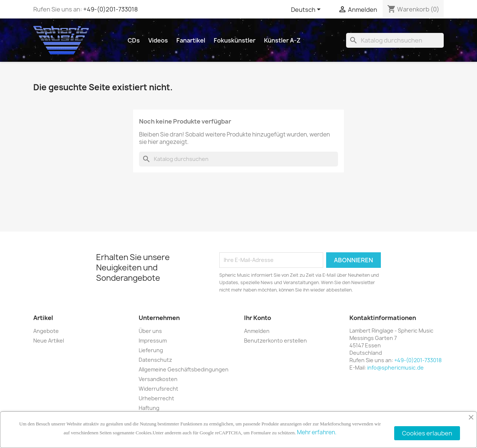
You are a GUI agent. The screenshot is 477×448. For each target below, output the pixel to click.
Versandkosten (158, 379)
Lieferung (151, 350)
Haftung (149, 408)
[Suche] (395, 40)
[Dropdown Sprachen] (307, 10)
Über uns (150, 331)
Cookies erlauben (427, 433)
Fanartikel (191, 40)
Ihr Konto (258, 318)
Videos (158, 40)
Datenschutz (155, 360)
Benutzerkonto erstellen (275, 341)
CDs (134, 40)
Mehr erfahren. (317, 432)
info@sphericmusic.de (395, 368)
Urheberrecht (156, 398)
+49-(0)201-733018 (111, 9)
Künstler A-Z (282, 40)
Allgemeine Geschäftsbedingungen (184, 369)
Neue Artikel (49, 341)
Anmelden (257, 331)
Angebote (46, 331)
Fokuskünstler (235, 40)
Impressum (153, 341)
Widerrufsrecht (158, 389)
